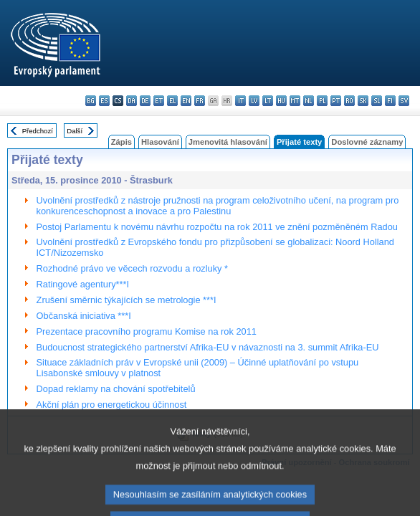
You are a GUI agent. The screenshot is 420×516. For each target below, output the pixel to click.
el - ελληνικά (172, 101)
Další (75, 131)
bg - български (91, 101)
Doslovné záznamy (367, 142)
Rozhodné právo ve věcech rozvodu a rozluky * (132, 268)
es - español (104, 101)
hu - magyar (281, 101)
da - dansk (132, 101)
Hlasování (160, 142)
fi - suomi (390, 101)
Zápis (121, 142)
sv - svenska (404, 101)
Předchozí (38, 131)
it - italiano (240, 101)
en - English (186, 101)
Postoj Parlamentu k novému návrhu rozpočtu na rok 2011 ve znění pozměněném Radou (217, 227)
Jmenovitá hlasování (228, 142)
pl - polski (322, 101)
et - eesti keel (159, 101)
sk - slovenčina (363, 101)
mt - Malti (295, 101)
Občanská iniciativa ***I (84, 316)
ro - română (349, 101)
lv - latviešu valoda (254, 101)
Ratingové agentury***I (83, 284)
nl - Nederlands (309, 101)
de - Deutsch (145, 101)
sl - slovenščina (377, 101)
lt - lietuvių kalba (268, 101)
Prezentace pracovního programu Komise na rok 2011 (147, 331)
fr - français (200, 101)
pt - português (336, 101)
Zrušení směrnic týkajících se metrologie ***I (127, 300)
